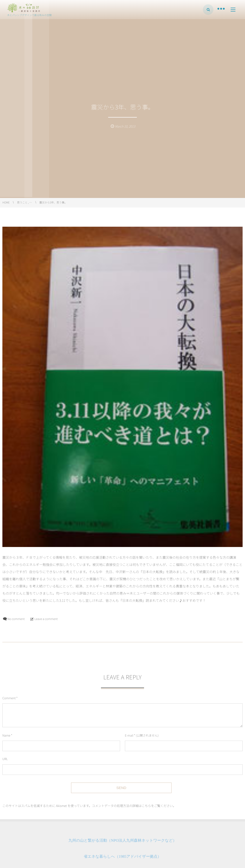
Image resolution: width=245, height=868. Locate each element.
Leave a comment (46, 619)
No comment (16, 619)
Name (6, 735)
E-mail (129, 735)
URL (5, 759)
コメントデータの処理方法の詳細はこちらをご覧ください (132, 806)
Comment (9, 698)
